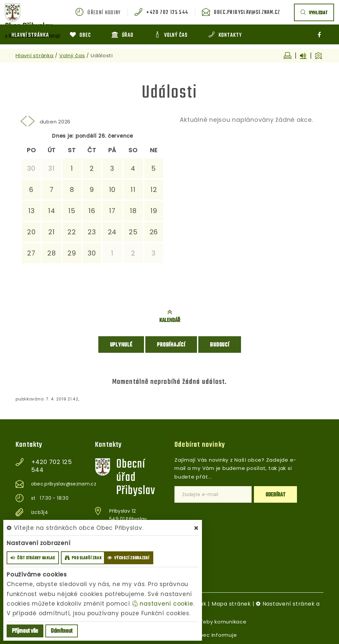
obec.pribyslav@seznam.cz (248, 13)
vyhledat (314, 13)
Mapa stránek (231, 603)
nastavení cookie (163, 604)
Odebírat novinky (200, 444)
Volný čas (72, 55)
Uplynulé (121, 345)
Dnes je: (63, 136)
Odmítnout (62, 631)
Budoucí (219, 345)
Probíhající (171, 345)
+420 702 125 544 (171, 13)
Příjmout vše (25, 631)
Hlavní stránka (35, 55)
